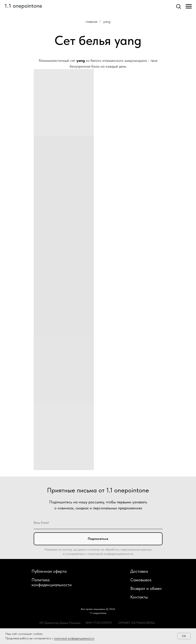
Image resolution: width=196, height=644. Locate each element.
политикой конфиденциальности (74, 638)
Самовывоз (141, 580)
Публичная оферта (49, 571)
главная (91, 21)
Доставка (139, 571)
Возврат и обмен (146, 588)
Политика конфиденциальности (52, 582)
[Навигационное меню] (189, 6)
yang (107, 21)
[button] (178, 6)
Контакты (139, 597)
